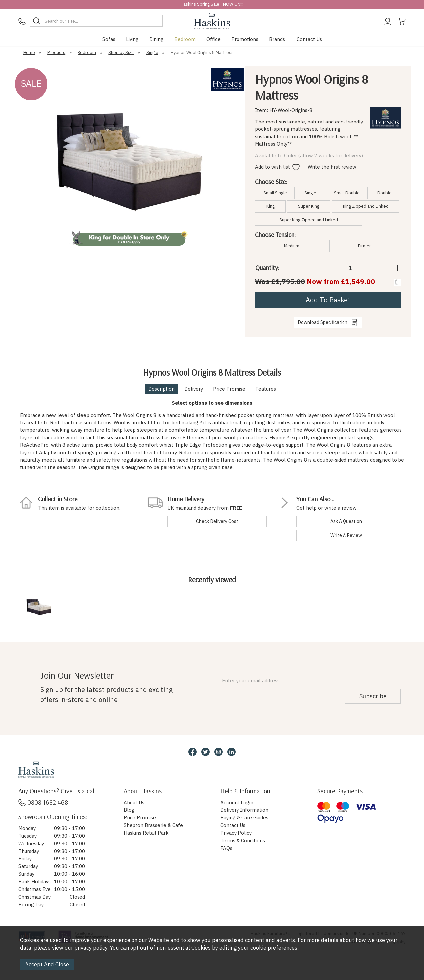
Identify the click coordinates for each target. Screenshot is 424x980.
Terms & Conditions (243, 840)
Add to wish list (277, 167)
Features (266, 389)
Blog (129, 810)
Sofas (109, 39)
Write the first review (332, 167)
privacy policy (91, 948)
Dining (157, 39)
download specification (328, 323)
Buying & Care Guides (244, 818)
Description (161, 389)
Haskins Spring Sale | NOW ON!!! (212, 4)
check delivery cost (217, 521)
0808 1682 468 (43, 802)
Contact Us (309, 39)
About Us (134, 802)
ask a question (346, 521)
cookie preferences (274, 948)
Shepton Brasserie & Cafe (153, 825)
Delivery (194, 389)
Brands (277, 39)
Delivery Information (244, 810)
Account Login (237, 802)
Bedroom (185, 39)
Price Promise (229, 389)
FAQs (226, 848)
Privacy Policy (236, 833)
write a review (346, 535)
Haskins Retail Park (146, 833)
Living (132, 39)
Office (213, 39)
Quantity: (267, 268)
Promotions (245, 39)
